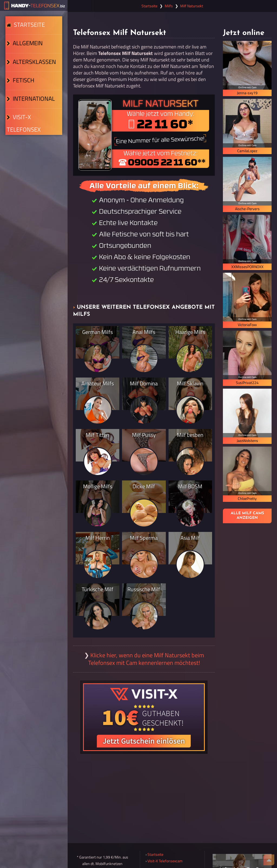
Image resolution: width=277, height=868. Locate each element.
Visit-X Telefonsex (33, 155)
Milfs (169, 6)
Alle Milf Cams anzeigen (247, 516)
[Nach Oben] (269, 860)
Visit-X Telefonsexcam (165, 861)
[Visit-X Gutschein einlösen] (144, 717)
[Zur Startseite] (34, 5)
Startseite (27, 29)
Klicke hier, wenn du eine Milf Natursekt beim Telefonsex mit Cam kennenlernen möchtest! (146, 659)
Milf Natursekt (192, 6)
